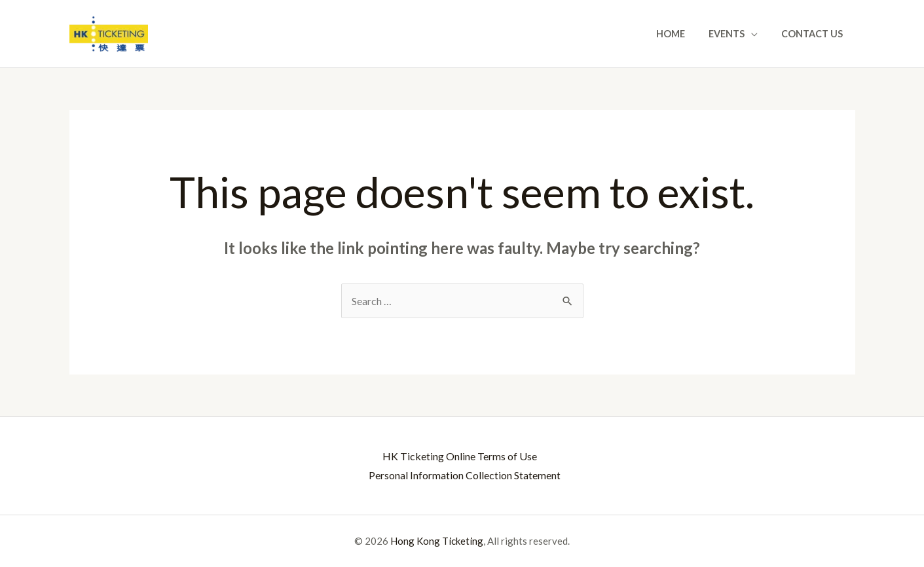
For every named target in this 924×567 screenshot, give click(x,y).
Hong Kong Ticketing (437, 541)
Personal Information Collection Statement (465, 475)
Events (734, 34)
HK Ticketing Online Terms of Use (459, 456)
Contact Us (815, 34)
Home (683, 34)
